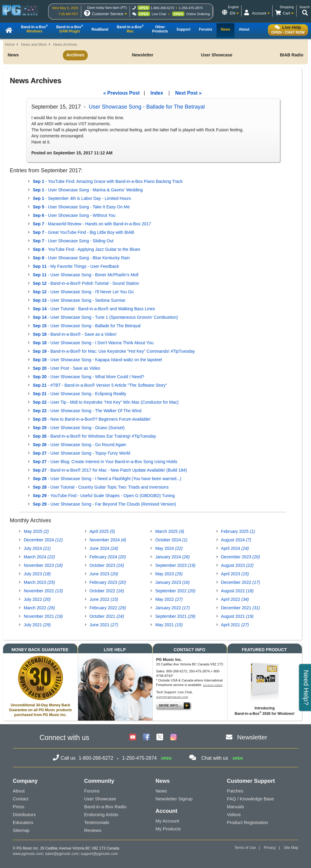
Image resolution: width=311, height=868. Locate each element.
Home (10, 45)
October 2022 (107, 591)
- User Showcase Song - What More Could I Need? (89, 377)
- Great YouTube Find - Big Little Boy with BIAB (83, 232)
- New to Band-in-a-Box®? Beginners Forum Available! (92, 419)
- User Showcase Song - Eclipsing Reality (79, 394)
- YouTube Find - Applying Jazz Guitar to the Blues (87, 249)
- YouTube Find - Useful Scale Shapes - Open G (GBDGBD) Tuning (104, 496)
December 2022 (241, 582)
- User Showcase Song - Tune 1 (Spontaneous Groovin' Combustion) (105, 317)
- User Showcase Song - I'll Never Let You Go (83, 292)
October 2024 (171, 540)
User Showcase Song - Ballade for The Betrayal (147, 107)
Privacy (270, 848)
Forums (92, 791)
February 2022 (108, 608)
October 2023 (107, 565)
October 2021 (107, 616)
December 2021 (241, 608)
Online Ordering (198, 14)
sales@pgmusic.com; (63, 854)
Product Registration (248, 822)
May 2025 (36, 531)
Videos (234, 814)
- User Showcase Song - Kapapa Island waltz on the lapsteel (97, 360)
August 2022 (237, 591)
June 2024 (104, 548)
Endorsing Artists (101, 814)
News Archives (65, 45)
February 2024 (108, 557)
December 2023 (241, 557)
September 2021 (175, 616)
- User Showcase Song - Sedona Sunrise (79, 300)
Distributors (24, 814)
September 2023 (175, 565)
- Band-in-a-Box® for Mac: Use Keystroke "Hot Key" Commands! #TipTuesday (114, 351)
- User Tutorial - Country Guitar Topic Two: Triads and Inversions (101, 487)
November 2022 (43, 591)
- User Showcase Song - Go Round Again (79, 445)
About (19, 791)
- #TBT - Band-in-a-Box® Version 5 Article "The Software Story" (100, 385)
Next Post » (188, 93)
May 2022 (169, 599)
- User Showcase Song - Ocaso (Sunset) (79, 428)
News (13, 55)
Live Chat (159, 14)
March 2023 (39, 582)
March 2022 (39, 608)
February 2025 (238, 531)
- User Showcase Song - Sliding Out (73, 241)
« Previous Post (121, 93)
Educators (23, 822)
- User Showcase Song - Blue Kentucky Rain (81, 258)
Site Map (291, 848)
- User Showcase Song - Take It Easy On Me (81, 207)
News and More (34, 45)
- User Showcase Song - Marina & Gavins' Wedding (88, 190)
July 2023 (37, 574)
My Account (167, 821)
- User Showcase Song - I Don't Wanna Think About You (93, 343)
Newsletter (143, 55)
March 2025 (170, 531)
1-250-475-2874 (191, 8)
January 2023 (173, 582)
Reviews (93, 830)
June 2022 (104, 599)
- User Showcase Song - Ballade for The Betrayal (87, 326)
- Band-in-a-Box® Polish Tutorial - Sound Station (86, 283)
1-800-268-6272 (162, 8)
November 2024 (108, 540)
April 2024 (235, 548)
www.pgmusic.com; (28, 854)
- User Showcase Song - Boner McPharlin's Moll (85, 275)
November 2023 (43, 565)
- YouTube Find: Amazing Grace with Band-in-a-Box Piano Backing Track (108, 181)
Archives (75, 55)
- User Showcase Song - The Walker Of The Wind (87, 411)
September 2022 (175, 591)
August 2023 (237, 565)
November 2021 (43, 616)
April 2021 (235, 625)
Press (19, 807)
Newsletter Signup (174, 799)
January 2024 (173, 557)
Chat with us (215, 758)
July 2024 (37, 548)
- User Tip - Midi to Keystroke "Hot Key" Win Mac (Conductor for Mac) (106, 402)
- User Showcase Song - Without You (74, 215)
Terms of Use (245, 848)
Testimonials (97, 822)
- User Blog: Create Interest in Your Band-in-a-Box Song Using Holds (105, 462)
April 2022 (235, 599)
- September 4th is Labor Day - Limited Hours (82, 198)
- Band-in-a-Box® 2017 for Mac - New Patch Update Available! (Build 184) (110, 470)
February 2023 (108, 582)
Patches (235, 791)
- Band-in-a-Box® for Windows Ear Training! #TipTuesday (94, 436)
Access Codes (213, 685)
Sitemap (21, 830)
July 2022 (37, 599)
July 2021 (37, 625)
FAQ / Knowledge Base (250, 799)
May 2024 (169, 548)
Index (157, 93)
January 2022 (173, 608)
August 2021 (237, 616)
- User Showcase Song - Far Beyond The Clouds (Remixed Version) (104, 504)
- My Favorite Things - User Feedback (76, 266)
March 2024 (39, 557)
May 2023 (169, 574)
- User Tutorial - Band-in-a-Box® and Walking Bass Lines (94, 309)
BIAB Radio (292, 55)
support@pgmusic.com (172, 697)
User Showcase (217, 55)
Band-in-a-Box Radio (105, 807)
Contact (21, 799)
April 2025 (102, 531)
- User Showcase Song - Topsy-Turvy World (81, 453)
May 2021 (169, 625)
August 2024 (236, 540)
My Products (168, 829)
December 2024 (43, 540)
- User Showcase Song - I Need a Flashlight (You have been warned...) (107, 479)
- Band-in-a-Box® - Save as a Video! (75, 334)
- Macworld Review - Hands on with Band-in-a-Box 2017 (92, 224)
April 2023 (235, 574)
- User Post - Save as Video (67, 368)
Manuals (236, 807)
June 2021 (104, 625)
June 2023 (104, 574)
